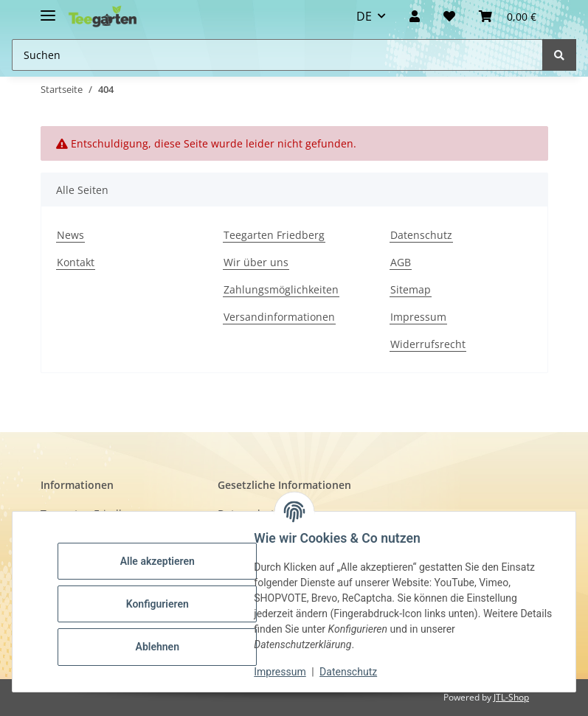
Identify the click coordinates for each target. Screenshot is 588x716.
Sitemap (411, 289)
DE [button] (364, 16)
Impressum (418, 317)
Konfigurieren (162, 604)
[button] (415, 16)
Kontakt (76, 262)
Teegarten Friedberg (274, 235)
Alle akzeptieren (162, 561)
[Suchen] (559, 55)
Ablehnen (162, 647)
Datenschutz (421, 235)
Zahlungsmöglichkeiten (281, 289)
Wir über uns (256, 262)
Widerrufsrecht (428, 344)
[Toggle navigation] (48, 9)
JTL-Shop (511, 697)
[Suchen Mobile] (277, 55)
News (70, 235)
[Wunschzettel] (449, 16)
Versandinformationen (279, 317)
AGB (401, 262)
